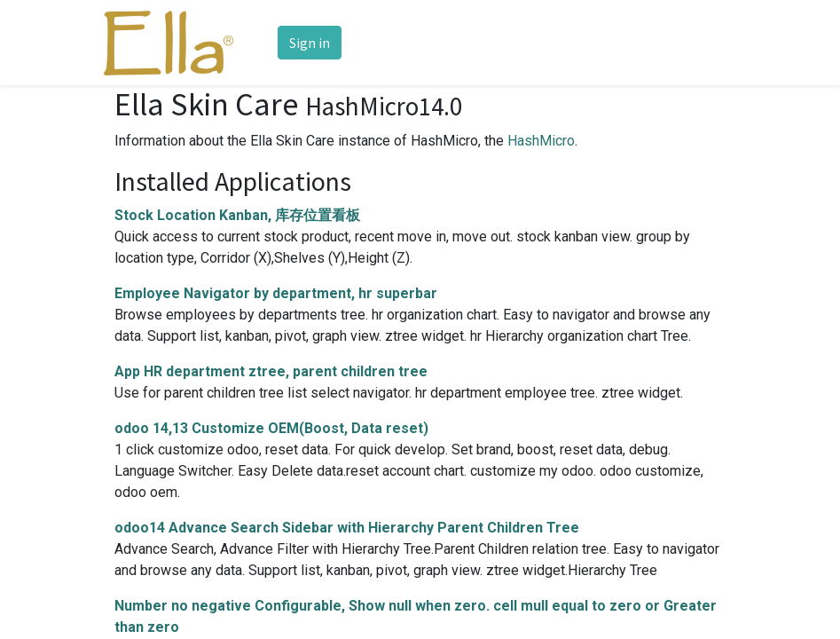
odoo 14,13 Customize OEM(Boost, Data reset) (271, 428)
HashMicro (541, 141)
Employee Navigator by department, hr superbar (276, 293)
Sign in (310, 43)
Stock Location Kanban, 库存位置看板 (237, 215)
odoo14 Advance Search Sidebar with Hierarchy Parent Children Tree (347, 528)
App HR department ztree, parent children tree (271, 371)
